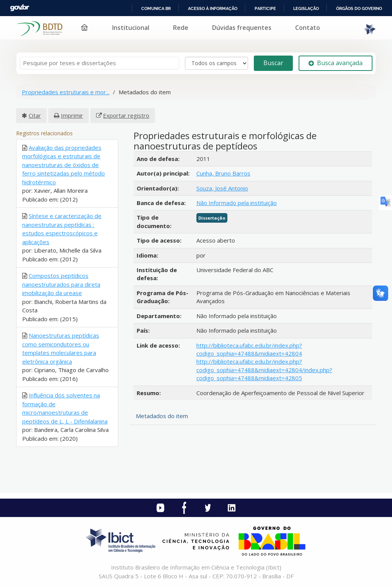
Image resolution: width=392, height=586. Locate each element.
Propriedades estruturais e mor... (66, 92)
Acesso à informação (213, 8)
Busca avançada (336, 63)
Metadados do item (162, 416)
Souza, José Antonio (222, 188)
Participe (265, 8)
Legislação (306, 8)
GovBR (20, 8)
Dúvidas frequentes (242, 28)
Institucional (131, 28)
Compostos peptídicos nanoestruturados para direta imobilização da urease (61, 284)
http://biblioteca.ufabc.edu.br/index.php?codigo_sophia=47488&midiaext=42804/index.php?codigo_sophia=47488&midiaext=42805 (264, 370)
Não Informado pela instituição (237, 203)
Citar (35, 115)
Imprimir (72, 115)
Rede (181, 28)
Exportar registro (126, 115)
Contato (308, 28)
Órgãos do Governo (359, 8)
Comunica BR (156, 8)
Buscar (273, 63)
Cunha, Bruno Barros (223, 173)
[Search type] (216, 63)
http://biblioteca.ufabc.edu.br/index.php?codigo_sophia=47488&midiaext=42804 (249, 349)
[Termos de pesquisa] (99, 63)
